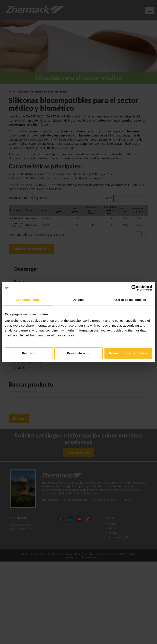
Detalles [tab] (78, 299)
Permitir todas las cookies (128, 353)
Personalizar (79, 353)
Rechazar (29, 353)
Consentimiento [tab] (27, 299)
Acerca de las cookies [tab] (130, 299)
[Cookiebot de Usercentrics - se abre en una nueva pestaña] (134, 288)
